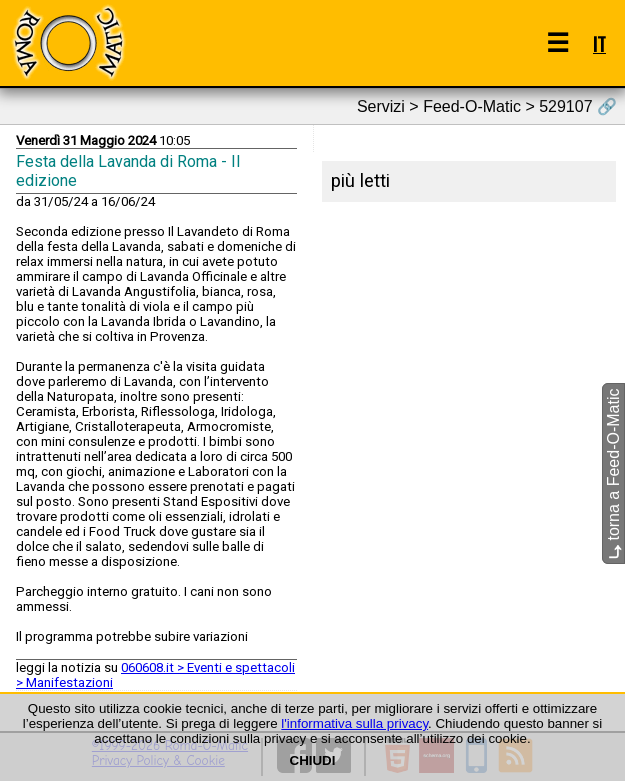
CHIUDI (313, 760)
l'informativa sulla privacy (354, 723)
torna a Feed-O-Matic (613, 473)
